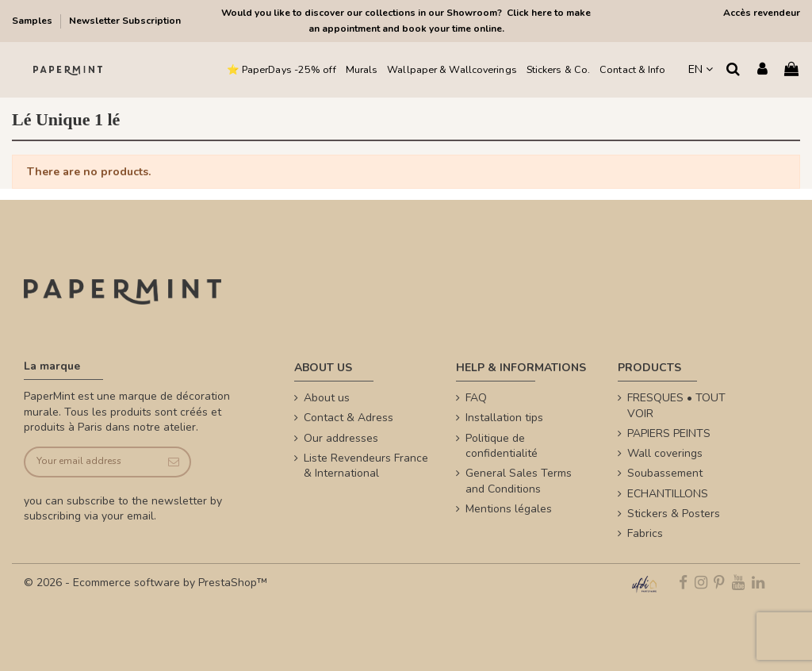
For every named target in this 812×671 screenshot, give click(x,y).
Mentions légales (509, 509)
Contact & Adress (349, 418)
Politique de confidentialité (502, 446)
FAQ (476, 398)
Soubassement (665, 473)
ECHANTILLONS (668, 494)
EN (701, 69)
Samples (33, 21)
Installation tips (504, 418)
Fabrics (645, 533)
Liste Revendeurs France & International (366, 466)
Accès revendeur (762, 13)
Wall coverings (665, 453)
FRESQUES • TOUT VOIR (676, 406)
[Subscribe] (173, 462)
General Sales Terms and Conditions (519, 481)
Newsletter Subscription (125, 21)
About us (327, 398)
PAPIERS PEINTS (669, 433)
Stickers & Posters (674, 514)
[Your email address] (91, 462)
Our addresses (341, 438)
